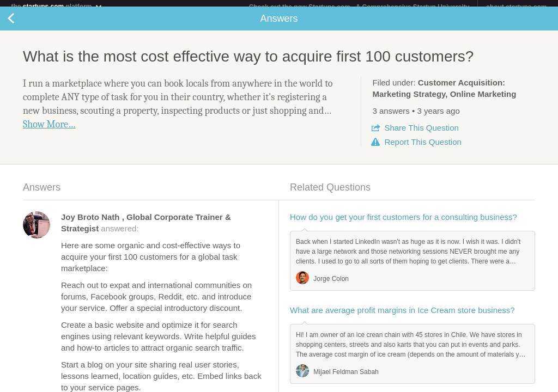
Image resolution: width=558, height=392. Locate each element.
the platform (57, 6)
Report (423, 148)
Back (22, 25)
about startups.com (516, 7)
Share (421, 134)
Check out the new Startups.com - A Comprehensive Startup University (359, 7)
